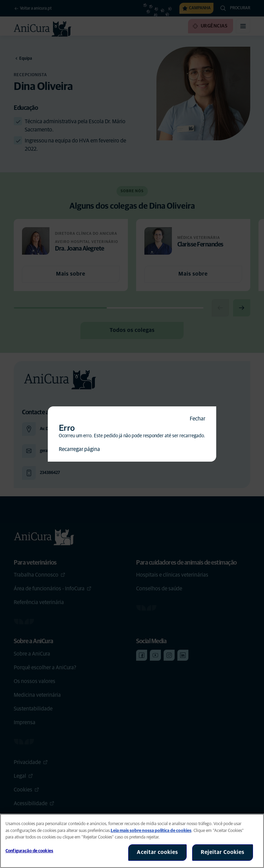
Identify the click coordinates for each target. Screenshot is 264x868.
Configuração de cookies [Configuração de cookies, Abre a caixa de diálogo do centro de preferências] (29, 851)
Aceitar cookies (157, 852)
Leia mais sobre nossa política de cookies (151, 831)
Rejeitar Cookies (223, 852)
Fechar (197, 419)
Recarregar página (79, 449)
